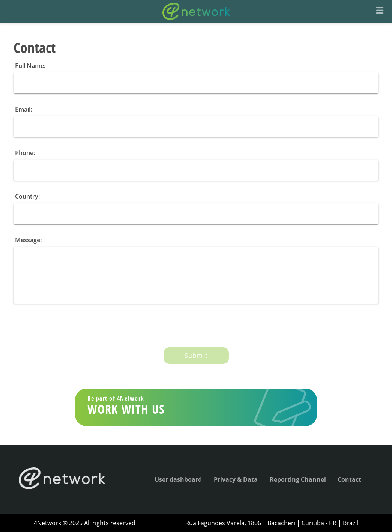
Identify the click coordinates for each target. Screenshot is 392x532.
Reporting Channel (298, 479)
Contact (349, 479)
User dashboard (178, 479)
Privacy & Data (236, 479)
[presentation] (71, 327)
